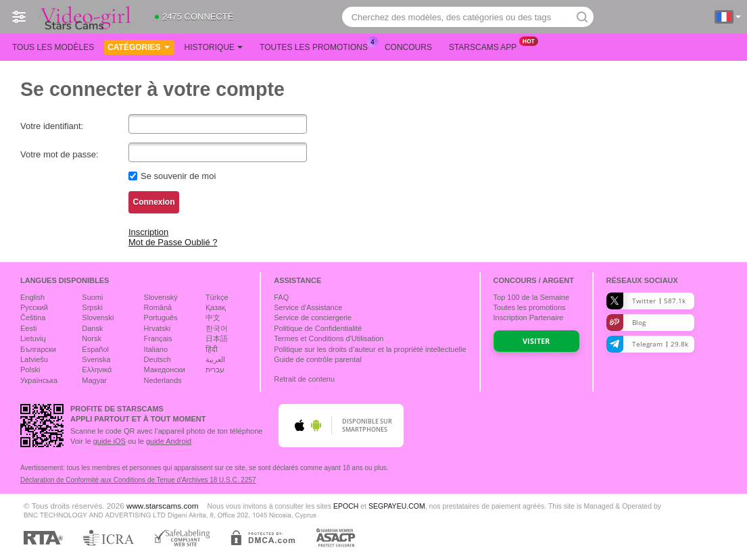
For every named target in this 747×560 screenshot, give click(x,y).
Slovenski (98, 317)
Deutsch (158, 359)
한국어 (217, 328)
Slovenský (161, 297)
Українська (39, 380)
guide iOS (110, 441)
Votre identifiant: (52, 126)
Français (158, 338)
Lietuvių (33, 338)
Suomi (92, 297)
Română (158, 307)
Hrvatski (158, 328)
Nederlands (163, 380)
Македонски (165, 370)
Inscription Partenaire (529, 317)
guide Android (169, 441)
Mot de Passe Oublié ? (173, 242)
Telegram (647, 344)
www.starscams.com (163, 506)
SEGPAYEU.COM (397, 506)
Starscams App (486, 46)
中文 (213, 317)
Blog (626, 323)
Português (161, 317)
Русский (34, 307)
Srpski (92, 307)
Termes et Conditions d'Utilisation (329, 338)
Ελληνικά (97, 370)
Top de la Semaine (532, 297)
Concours (408, 47)
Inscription (148, 232)
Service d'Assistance (308, 307)
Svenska (96, 359)
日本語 (217, 338)
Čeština (33, 317)
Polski (30, 370)
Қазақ (216, 307)
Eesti (28, 328)
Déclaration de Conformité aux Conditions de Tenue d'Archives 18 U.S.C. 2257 (138, 480)
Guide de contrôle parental (318, 359)
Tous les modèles (53, 47)
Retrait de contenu (304, 379)
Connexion (154, 202)
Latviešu (34, 359)
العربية (215, 359)
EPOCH (346, 506)
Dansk (92, 328)
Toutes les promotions (317, 46)
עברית (215, 370)
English (32, 297)
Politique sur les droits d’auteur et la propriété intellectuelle (370, 349)
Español (95, 349)
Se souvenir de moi (178, 176)
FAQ (281, 297)
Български (38, 349)
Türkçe (217, 297)
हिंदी (212, 349)
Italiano (156, 349)
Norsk (92, 338)
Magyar (94, 380)
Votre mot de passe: (59, 154)
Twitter (646, 301)
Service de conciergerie (313, 317)
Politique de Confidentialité (318, 328)
